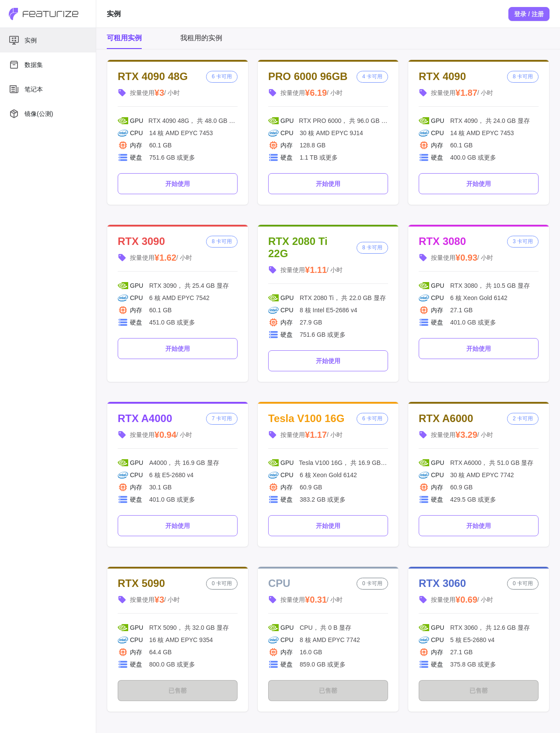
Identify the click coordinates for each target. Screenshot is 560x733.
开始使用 (178, 184)
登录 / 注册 (529, 14)
